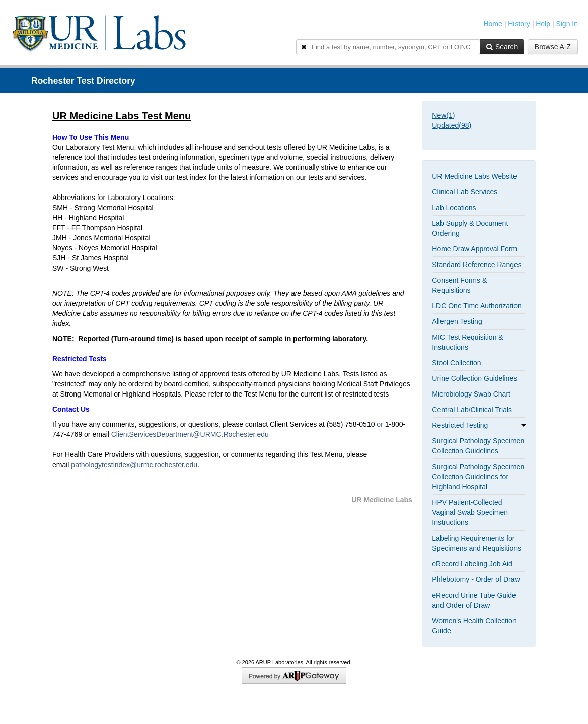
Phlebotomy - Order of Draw (476, 579)
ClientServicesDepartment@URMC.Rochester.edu (190, 434)
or (381, 424)
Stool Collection (456, 363)
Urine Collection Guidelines (474, 378)
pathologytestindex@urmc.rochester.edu (134, 465)
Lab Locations (454, 208)
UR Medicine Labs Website (474, 176)
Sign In (567, 24)
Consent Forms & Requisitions (459, 285)
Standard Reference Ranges (476, 265)
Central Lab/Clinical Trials (472, 410)
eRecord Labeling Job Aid (472, 564)
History (519, 24)
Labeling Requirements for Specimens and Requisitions (476, 543)
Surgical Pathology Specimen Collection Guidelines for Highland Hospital (478, 477)
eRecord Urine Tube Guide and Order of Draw (474, 600)
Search (502, 47)
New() (443, 115)
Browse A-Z (553, 47)
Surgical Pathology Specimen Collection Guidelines (478, 446)
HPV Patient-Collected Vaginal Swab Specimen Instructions (470, 512)
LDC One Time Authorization (476, 306)
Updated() (452, 125)
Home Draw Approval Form (474, 249)
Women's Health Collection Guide (474, 626)
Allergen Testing (457, 321)
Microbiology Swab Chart (471, 394)
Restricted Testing (479, 425)
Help (543, 24)
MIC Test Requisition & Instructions (467, 342)
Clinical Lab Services (465, 192)
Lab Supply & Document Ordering (470, 228)
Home (493, 24)
